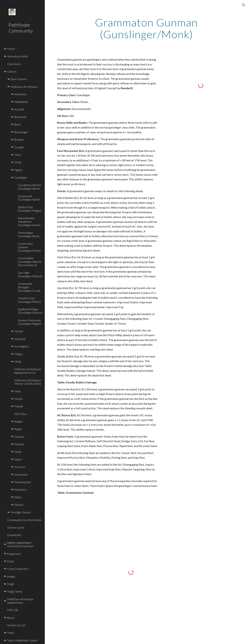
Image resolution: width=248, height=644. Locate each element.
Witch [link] (18, 497)
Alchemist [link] (20, 94)
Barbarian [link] (20, 117)
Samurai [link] (19, 437)
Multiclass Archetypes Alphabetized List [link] (28, 371)
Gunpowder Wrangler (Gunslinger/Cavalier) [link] (30, 287)
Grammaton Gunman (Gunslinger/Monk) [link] (29, 247)
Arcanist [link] (19, 109)
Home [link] (11, 49)
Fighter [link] (19, 170)
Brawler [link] (19, 140)
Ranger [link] (19, 421)
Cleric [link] (18, 155)
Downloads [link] (14, 535)
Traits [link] (11, 633)
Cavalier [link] (19, 147)
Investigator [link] (22, 346)
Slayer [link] (18, 459)
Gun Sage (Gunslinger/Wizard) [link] (30, 274)
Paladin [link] (19, 406)
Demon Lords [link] (16, 527)
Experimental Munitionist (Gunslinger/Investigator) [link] (30, 221)
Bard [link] (17, 124)
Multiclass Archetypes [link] (24, 87)
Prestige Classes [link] (21, 512)
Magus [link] (18, 354)
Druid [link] (18, 162)
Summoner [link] (21, 474)
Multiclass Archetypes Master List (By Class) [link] (28, 382)
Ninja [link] (17, 391)
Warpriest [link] (21, 489)
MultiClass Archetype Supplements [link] (20, 601)
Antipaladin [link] (21, 102)
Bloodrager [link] (21, 132)
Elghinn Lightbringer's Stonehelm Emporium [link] (20, 544)
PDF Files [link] (20, 414)
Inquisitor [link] (20, 339)
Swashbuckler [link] (23, 482)
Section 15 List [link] (16, 625)
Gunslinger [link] (21, 177)
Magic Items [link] (15, 591)
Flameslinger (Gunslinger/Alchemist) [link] (30, 234)
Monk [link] (18, 362)
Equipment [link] (14, 554)
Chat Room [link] (14, 64)
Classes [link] (12, 71)
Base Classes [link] (19, 79)
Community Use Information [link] (24, 520)
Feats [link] (11, 561)
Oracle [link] (19, 399)
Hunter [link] (19, 331)
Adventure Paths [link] (17, 56)
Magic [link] (11, 584)
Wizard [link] (19, 505)
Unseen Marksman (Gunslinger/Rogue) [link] (30, 322)
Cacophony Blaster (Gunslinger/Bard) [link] (30, 187)
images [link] (11, 576)
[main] (146, 28)
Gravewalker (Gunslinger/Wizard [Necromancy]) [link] (30, 261)
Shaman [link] (19, 444)
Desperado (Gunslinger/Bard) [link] (29, 198)
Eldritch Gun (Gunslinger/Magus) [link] (30, 209)
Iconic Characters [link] (18, 569)
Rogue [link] (18, 429)
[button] (244, 5)
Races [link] (11, 618)
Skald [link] (18, 452)
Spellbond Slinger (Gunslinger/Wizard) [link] (30, 311)
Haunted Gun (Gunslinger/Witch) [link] (29, 300)
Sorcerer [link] (20, 467)
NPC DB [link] (13, 610)
